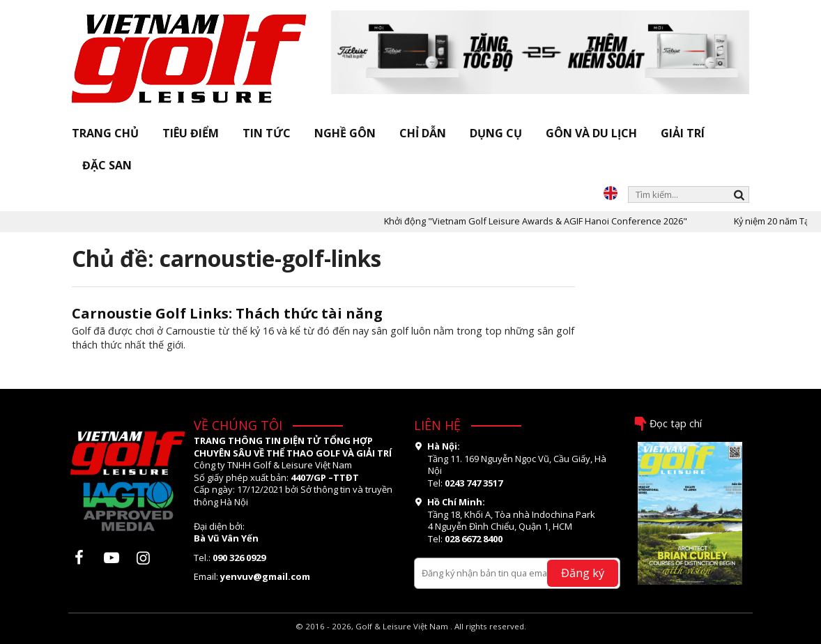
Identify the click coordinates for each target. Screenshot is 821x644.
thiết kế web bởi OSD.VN (411, 638)
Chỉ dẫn (423, 133)
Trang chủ (105, 133)
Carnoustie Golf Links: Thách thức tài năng (227, 313)
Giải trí (683, 133)
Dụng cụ (496, 133)
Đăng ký (583, 573)
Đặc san (107, 165)
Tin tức (267, 133)
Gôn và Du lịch (591, 133)
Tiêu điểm (191, 133)
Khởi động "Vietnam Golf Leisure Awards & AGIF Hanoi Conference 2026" (547, 221)
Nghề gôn (345, 133)
